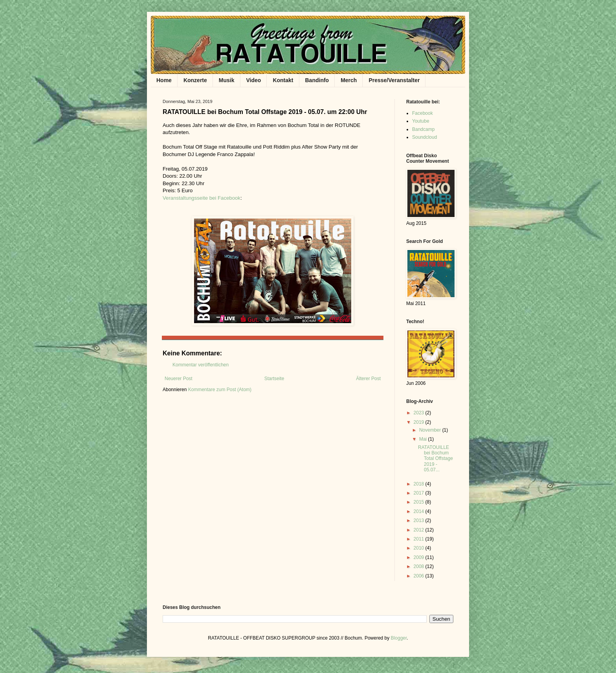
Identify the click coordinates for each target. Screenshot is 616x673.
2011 (420, 539)
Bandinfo (317, 80)
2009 (420, 557)
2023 (420, 413)
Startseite (274, 379)
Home (164, 80)
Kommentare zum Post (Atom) (220, 390)
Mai (424, 439)
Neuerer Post (179, 379)
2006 (420, 576)
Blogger (399, 638)
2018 (420, 484)
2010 (420, 548)
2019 (420, 422)
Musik (227, 80)
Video (254, 80)
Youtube (421, 121)
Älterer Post (368, 379)
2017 (420, 493)
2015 (420, 502)
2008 (420, 566)
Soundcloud (424, 137)
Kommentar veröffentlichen (201, 365)
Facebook (423, 113)
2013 (420, 520)
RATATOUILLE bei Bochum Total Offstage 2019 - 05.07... (435, 459)
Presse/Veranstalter (394, 80)
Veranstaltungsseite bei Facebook (202, 198)
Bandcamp (423, 129)
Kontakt (283, 80)
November (431, 430)
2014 (420, 511)
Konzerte (195, 80)
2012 (420, 530)
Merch (349, 80)
